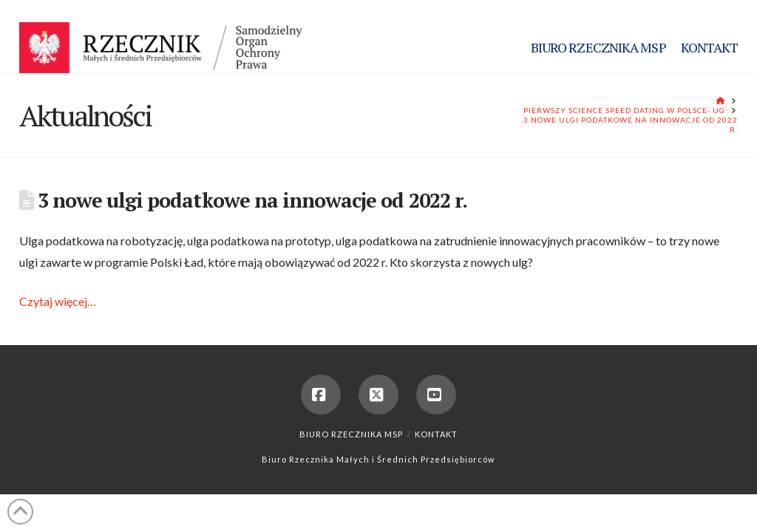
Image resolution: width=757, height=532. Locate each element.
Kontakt (436, 434)
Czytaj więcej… (58, 301)
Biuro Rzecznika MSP (351, 434)
